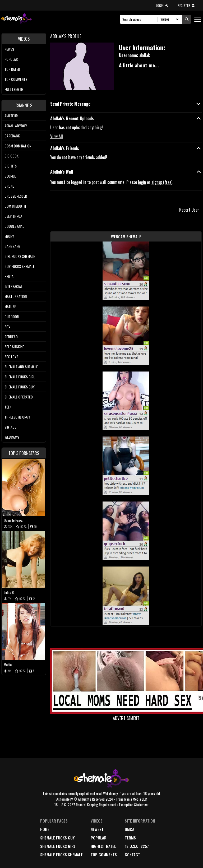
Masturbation (16, 296)
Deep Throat (14, 216)
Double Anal (14, 226)
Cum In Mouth (15, 206)
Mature (10, 306)
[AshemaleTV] (17, 19)
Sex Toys (11, 357)
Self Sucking (15, 347)
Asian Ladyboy (16, 126)
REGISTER (187, 5)
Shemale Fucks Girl (20, 377)
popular (99, 838)
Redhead (11, 336)
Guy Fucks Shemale (20, 266)
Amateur (11, 116)
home (45, 829)
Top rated (12, 69)
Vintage (10, 427)
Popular (11, 59)
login (142, 182)
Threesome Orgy (17, 417)
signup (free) (162, 182)
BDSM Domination (18, 146)
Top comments (16, 79)
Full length (14, 89)
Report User (189, 210)
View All (57, 136)
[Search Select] (169, 19)
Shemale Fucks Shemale (61, 855)
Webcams (12, 437)
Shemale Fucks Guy (20, 387)
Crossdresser (16, 196)
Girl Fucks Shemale (20, 256)
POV (7, 326)
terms (130, 838)
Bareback (12, 136)
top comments (104, 855)
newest (97, 829)
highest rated (104, 846)
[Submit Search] (187, 19)
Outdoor (12, 316)
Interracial (13, 286)
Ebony (9, 236)
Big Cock (11, 156)
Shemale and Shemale (21, 367)
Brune (9, 186)
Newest (10, 49)
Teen (8, 407)
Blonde (10, 176)
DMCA (130, 829)
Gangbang (12, 246)
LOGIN (162, 5)
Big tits (11, 166)
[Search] (140, 19)
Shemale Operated (19, 397)
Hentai (9, 276)
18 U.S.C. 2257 (137, 846)
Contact (132, 855)
